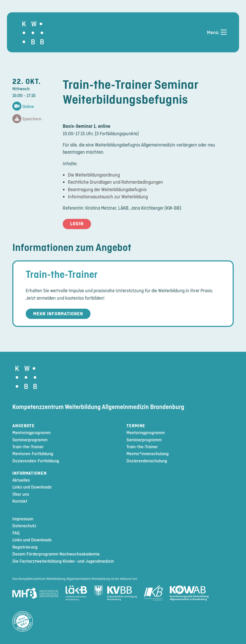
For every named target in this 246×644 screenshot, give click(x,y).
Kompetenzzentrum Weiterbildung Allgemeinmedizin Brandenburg (98, 407)
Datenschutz (24, 526)
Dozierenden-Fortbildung (36, 461)
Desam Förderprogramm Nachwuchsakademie (56, 554)
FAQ (16, 533)
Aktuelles (21, 480)
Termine (136, 426)
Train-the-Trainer (62, 274)
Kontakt (20, 501)
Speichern (27, 119)
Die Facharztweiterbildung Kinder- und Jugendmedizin (63, 561)
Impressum (23, 519)
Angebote (24, 426)
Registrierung (25, 547)
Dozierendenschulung (147, 461)
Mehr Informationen (58, 314)
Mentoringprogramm (31, 433)
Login (77, 224)
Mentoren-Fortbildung (33, 454)
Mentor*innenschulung (148, 454)
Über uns (21, 494)
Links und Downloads (32, 487)
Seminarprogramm (30, 440)
